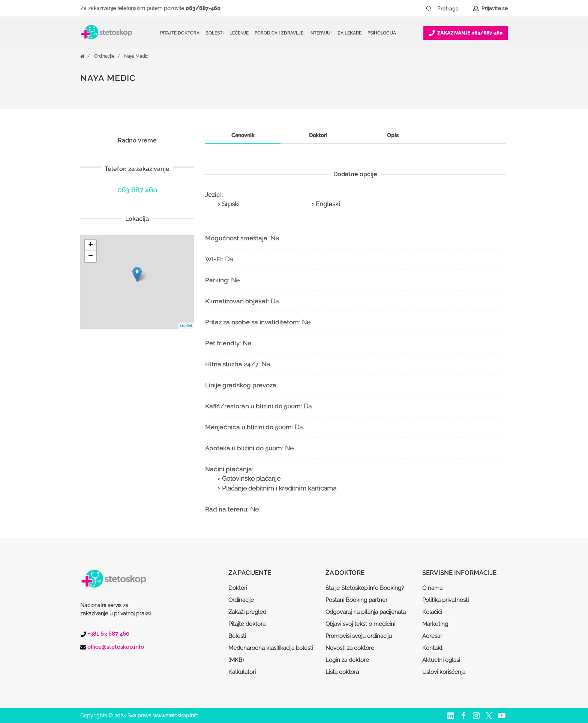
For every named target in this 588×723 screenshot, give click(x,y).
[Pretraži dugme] (429, 9)
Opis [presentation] (393, 135)
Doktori (238, 588)
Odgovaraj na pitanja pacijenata (366, 612)
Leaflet (186, 325)
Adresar (432, 636)
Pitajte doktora (180, 33)
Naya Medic (136, 56)
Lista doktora (342, 672)
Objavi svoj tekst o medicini (360, 624)
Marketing (435, 624)
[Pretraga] (453, 9)
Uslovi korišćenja (444, 672)
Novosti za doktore (350, 648)
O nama (432, 588)
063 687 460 (137, 190)
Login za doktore (347, 660)
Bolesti (237, 636)
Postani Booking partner (356, 600)
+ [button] (91, 245)
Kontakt (432, 648)
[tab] (243, 136)
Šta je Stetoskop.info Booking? (365, 588)
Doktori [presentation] (318, 135)
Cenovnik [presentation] (243, 135)
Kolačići (432, 612)
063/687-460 (203, 8)
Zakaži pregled (247, 612)
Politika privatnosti (445, 600)
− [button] (91, 256)
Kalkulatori (242, 672)
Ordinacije (104, 56)
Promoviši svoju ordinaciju (359, 636)
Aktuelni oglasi (441, 660)
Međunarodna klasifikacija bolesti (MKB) (271, 654)
